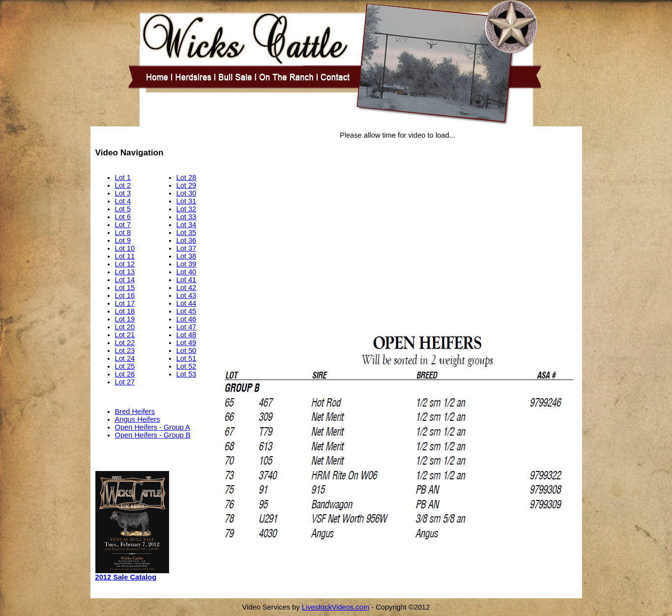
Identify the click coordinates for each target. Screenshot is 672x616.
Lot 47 (187, 327)
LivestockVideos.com (336, 607)
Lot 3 (123, 193)
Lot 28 (187, 177)
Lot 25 (125, 366)
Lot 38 (187, 256)
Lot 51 (187, 358)
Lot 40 (187, 272)
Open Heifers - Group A (153, 427)
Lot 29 (187, 185)
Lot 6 (123, 217)
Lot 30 (187, 193)
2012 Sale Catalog (126, 577)
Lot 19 (125, 319)
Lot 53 (187, 374)
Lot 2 (123, 185)
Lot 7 (123, 225)
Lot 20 (125, 327)
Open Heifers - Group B (153, 435)
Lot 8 (123, 233)
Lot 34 (187, 225)
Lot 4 (123, 201)
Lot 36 (187, 240)
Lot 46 (187, 319)
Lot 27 (125, 382)
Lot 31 (187, 201)
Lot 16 (125, 295)
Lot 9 (123, 240)
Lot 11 (125, 256)
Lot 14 (125, 280)
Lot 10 (125, 248)
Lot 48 (187, 335)
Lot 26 (125, 374)
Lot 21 (125, 335)
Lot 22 (125, 343)
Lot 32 (187, 209)
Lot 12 (125, 264)
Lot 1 (123, 177)
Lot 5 (123, 209)
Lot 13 (125, 272)
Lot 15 (125, 288)
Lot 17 (125, 303)
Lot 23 (125, 351)
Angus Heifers (138, 419)
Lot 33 (187, 217)
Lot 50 (187, 351)
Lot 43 (187, 295)
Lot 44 (187, 303)
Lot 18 (125, 311)
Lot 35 (187, 233)
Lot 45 (187, 311)
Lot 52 (187, 366)
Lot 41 (187, 280)
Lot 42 (187, 288)
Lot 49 (187, 343)
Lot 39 (187, 264)
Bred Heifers (135, 411)
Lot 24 (125, 358)
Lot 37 (187, 248)
